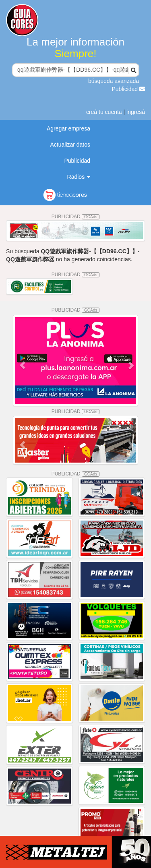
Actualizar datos (70, 145)
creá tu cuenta (104, 112)
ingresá (136, 112)
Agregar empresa (68, 128)
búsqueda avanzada (114, 81)
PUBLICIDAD (76, 217)
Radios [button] (79, 177)
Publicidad (129, 89)
